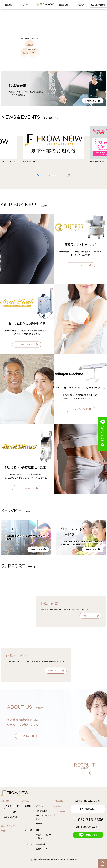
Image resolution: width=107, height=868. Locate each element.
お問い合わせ (88, 809)
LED (38, 830)
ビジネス (26, 5)
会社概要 (26, 736)
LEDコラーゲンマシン (43, 817)
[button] (68, 176)
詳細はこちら (91, 101)
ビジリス (80, 265)
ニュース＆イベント (10, 826)
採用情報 (57, 806)
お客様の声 (41, 844)
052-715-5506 (88, 819)
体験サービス (42, 849)
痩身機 (27, 488)
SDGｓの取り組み (11, 817)
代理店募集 (58, 801)
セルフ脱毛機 (27, 344)
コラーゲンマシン (80, 409)
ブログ (4, 831)
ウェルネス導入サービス (44, 836)
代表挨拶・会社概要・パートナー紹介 (11, 809)
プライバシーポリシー (61, 813)
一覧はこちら (84, 773)
